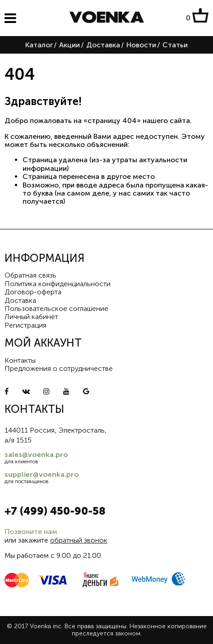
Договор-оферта (33, 292)
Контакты (20, 360)
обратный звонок (79, 540)
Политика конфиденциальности (58, 284)
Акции (69, 45)
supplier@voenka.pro (42, 474)
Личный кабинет (31, 317)
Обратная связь (30, 275)
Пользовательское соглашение (56, 308)
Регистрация (25, 325)
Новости (141, 45)
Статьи (175, 45)
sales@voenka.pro (36, 454)
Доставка (103, 45)
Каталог (39, 45)
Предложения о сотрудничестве (59, 368)
